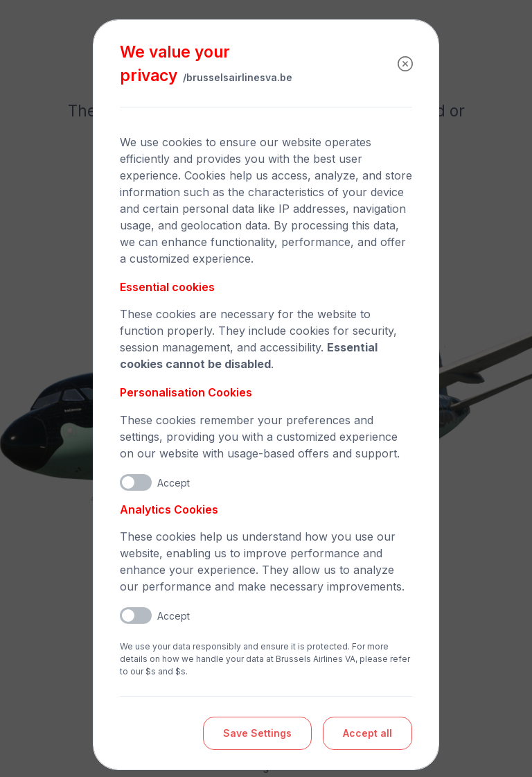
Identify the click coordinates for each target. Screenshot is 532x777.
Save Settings (257, 733)
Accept (174, 483)
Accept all (367, 733)
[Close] (405, 63)
